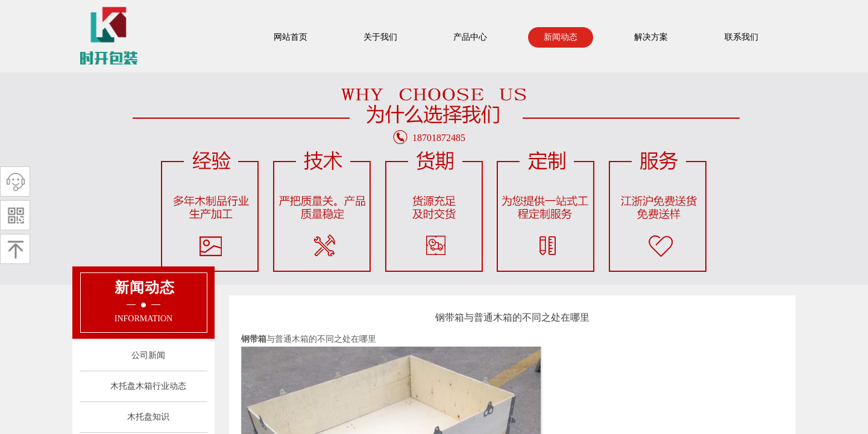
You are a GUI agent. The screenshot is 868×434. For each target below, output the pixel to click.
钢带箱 (254, 339)
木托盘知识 (148, 417)
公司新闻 (148, 355)
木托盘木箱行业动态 (148, 386)
